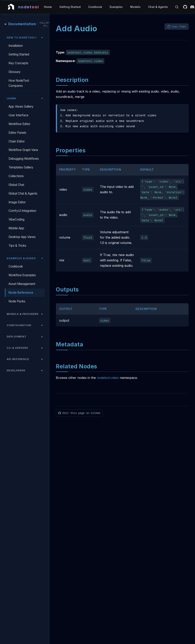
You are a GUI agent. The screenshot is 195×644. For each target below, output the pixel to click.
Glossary (15, 65)
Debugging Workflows (24, 152)
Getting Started (70, 7)
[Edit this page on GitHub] (79, 406)
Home (48, 7)
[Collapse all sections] (46, 17)
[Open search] (177, 7)
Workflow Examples (22, 268)
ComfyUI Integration (22, 204)
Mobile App (16, 221)
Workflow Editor (19, 117)
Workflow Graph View (23, 143)
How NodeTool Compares (19, 76)
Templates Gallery (21, 160)
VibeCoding (16, 213)
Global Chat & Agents (23, 187)
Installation (16, 39)
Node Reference (21, 286)
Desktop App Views (22, 230)
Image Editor (17, 195)
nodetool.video (108, 371)
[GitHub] (185, 7)
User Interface (18, 108)
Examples (116, 7)
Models (135, 7)
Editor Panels (17, 126)
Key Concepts (18, 56)
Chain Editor (17, 134)
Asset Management (22, 277)
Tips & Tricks (17, 239)
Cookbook (95, 7)
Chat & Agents (158, 7)
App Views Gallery (21, 100)
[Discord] (192, 7)
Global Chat (16, 178)
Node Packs (17, 294)
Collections (16, 169)
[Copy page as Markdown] (177, 20)
